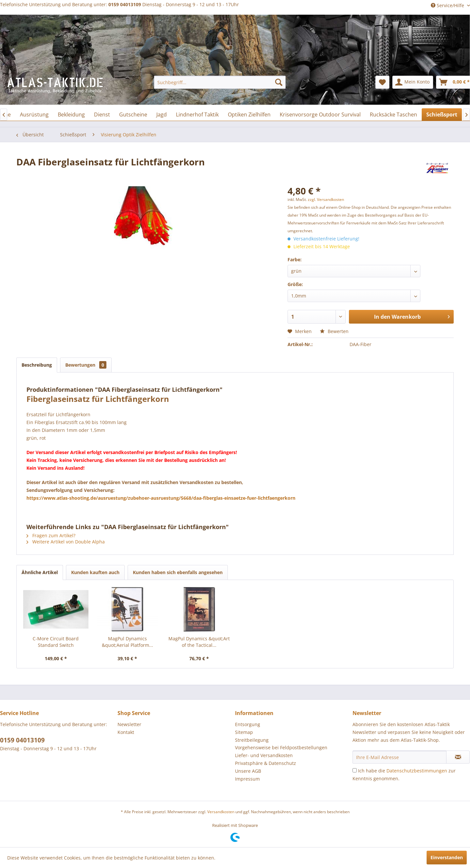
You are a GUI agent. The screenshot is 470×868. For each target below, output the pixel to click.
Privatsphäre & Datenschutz (266, 763)
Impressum (247, 779)
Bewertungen (86, 365)
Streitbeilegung (252, 740)
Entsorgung (248, 724)
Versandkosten (221, 812)
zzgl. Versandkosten (326, 199)
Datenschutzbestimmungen (417, 771)
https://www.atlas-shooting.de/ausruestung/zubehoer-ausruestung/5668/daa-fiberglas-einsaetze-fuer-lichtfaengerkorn (161, 498)
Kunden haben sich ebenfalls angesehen (178, 572)
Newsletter (129, 724)
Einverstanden (447, 857)
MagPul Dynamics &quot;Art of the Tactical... (199, 642)
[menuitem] (220, 82)
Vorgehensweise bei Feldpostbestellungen (281, 747)
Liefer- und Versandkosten (264, 755)
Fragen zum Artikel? (51, 535)
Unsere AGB (248, 771)
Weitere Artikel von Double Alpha (66, 542)
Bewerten (334, 331)
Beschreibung (37, 365)
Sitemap (244, 732)
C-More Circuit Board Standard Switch (56, 642)
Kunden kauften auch (95, 572)
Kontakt (126, 732)
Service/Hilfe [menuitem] (448, 5)
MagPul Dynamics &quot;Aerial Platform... (127, 642)
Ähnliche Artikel (40, 572)
